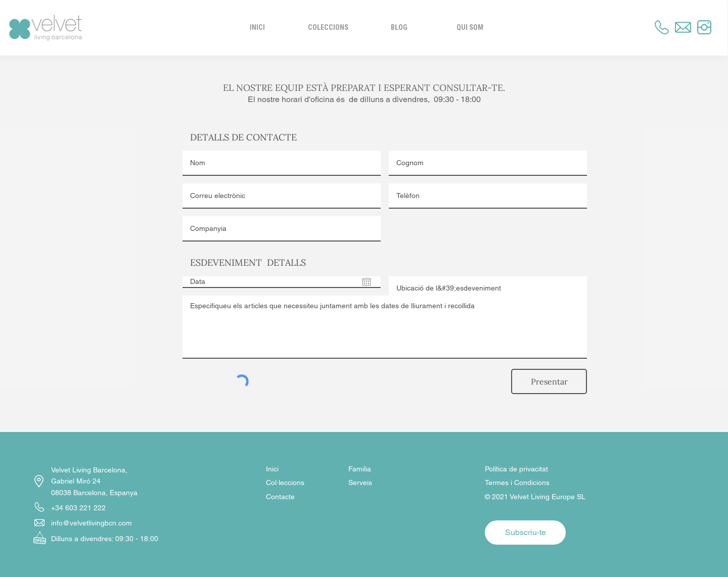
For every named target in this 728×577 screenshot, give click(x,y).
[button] (470, 27)
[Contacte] (302, 497)
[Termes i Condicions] (590, 483)
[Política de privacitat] (521, 469)
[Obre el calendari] (367, 282)
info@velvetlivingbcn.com (92, 523)
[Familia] (384, 469)
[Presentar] (549, 381)
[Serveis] (384, 483)
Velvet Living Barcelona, (90, 470)
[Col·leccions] (302, 483)
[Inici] (303, 469)
